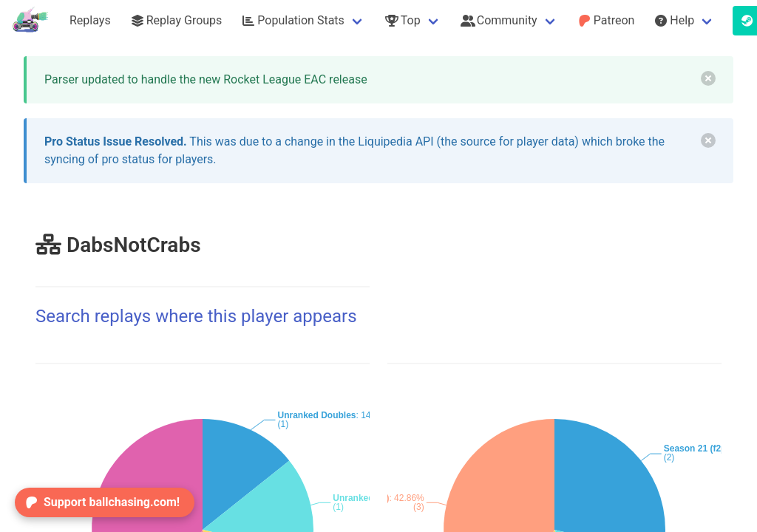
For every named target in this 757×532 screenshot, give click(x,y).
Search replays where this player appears (196, 316)
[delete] (708, 78)
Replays (90, 20)
